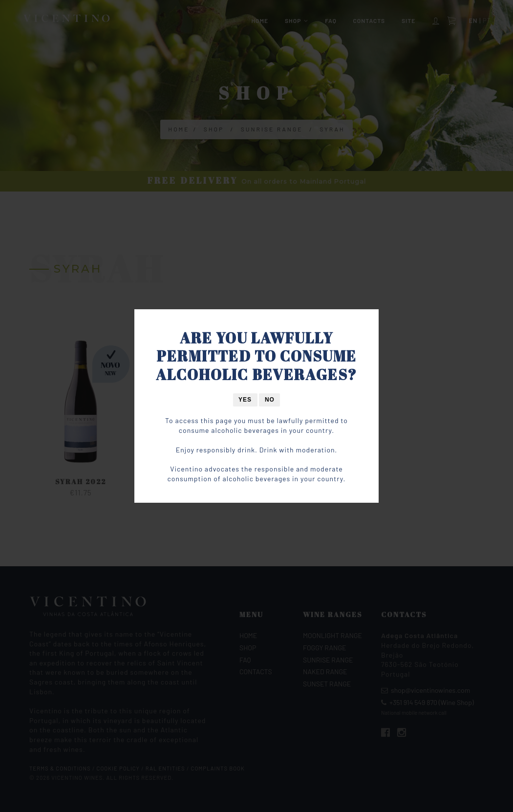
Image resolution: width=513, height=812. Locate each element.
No (270, 400)
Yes (245, 400)
